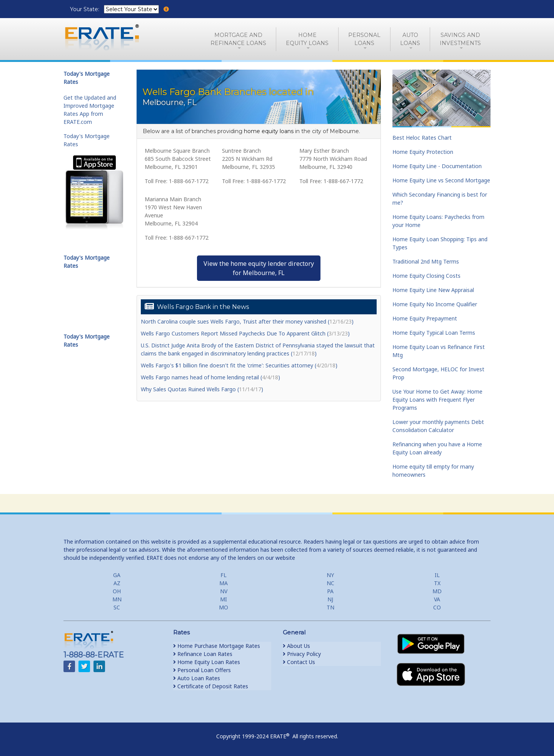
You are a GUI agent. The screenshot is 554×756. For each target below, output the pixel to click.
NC (330, 583)
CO (437, 607)
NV (224, 591)
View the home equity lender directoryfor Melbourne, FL (259, 268)
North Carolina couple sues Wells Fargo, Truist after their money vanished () (247, 321)
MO (224, 607)
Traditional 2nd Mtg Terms (426, 261)
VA (437, 599)
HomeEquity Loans (307, 39)
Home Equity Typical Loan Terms (434, 333)
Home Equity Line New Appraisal (433, 290)
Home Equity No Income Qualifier (435, 304)
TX (437, 583)
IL (437, 575)
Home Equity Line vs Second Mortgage (441, 180)
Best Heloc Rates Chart (422, 138)
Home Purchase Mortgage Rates (217, 646)
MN (117, 599)
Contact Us (299, 662)
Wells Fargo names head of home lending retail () (210, 377)
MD (437, 591)
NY (330, 575)
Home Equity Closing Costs (426, 276)
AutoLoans (410, 39)
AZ (117, 583)
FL (224, 575)
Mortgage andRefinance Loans (238, 39)
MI (224, 599)
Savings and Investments (460, 39)
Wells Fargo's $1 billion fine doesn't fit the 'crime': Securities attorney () (239, 365)
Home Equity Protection (423, 152)
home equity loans (269, 131)
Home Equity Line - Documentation (437, 166)
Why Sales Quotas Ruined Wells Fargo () (202, 389)
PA (330, 591)
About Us (296, 646)
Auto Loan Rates (197, 678)
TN (330, 607)
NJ (330, 599)
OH (117, 591)
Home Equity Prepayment (425, 318)
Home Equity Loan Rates (207, 662)
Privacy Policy (302, 654)
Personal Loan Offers (202, 670)
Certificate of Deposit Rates (211, 686)
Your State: (85, 9)
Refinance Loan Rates (203, 654)
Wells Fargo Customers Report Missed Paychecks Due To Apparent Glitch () (245, 333)
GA (117, 575)
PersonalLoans (364, 39)
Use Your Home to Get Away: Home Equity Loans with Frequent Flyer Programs (437, 400)
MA (224, 583)
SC (117, 607)
